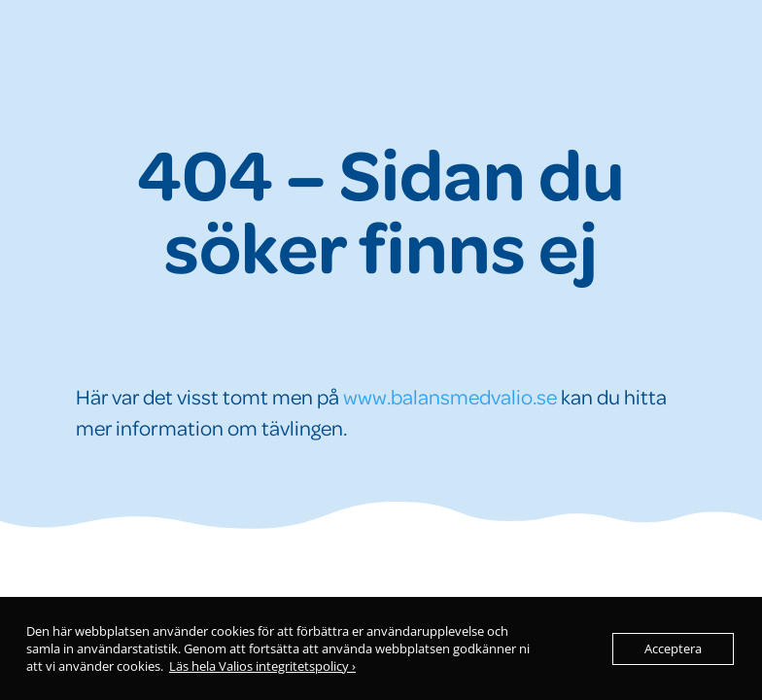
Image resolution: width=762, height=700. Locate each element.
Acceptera (673, 648)
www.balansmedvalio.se (450, 397)
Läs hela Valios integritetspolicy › (262, 666)
